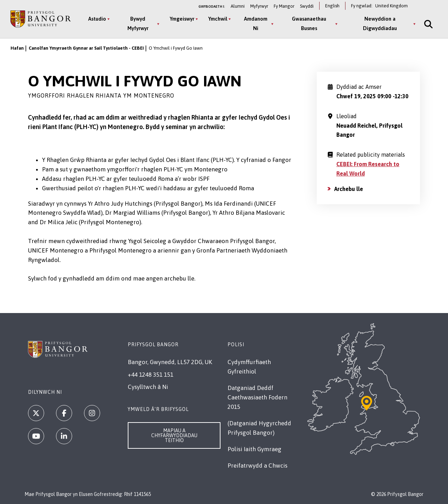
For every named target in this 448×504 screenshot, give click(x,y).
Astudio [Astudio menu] (97, 19)
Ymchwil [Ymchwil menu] (218, 19)
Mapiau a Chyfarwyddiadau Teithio (174, 435)
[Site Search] (428, 24)
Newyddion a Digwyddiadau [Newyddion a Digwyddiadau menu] (380, 23)
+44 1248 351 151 (150, 375)
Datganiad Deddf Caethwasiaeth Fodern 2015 (257, 397)
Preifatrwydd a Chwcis (257, 466)
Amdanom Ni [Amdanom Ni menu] (256, 23)
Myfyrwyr (259, 6)
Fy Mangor (284, 6)
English (332, 6)
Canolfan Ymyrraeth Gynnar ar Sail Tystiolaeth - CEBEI (86, 48)
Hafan (17, 48)
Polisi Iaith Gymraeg (254, 449)
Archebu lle (349, 189)
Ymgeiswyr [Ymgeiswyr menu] (182, 19)
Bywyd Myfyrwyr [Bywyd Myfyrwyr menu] (138, 23)
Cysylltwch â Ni (148, 387)
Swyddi (307, 6)
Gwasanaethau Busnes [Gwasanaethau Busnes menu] (309, 23)
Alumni (238, 6)
